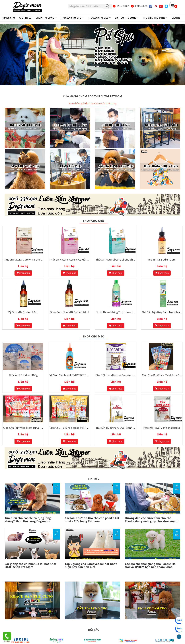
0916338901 (121, 6)
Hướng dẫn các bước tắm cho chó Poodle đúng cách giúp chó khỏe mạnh (152, 520)
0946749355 (139, 6)
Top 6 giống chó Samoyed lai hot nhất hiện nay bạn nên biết (91, 565)
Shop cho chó (94, 221)
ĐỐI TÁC (94, 630)
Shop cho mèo (94, 336)
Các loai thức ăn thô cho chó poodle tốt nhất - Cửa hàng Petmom (92, 520)
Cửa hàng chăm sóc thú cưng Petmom (92, 96)
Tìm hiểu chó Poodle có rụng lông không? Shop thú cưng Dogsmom (28, 520)
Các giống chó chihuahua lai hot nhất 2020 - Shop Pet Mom (31, 565)
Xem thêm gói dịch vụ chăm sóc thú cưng (92, 103)
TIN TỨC (94, 479)
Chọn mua (23, 273)
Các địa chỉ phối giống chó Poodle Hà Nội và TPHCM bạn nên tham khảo (150, 565)
